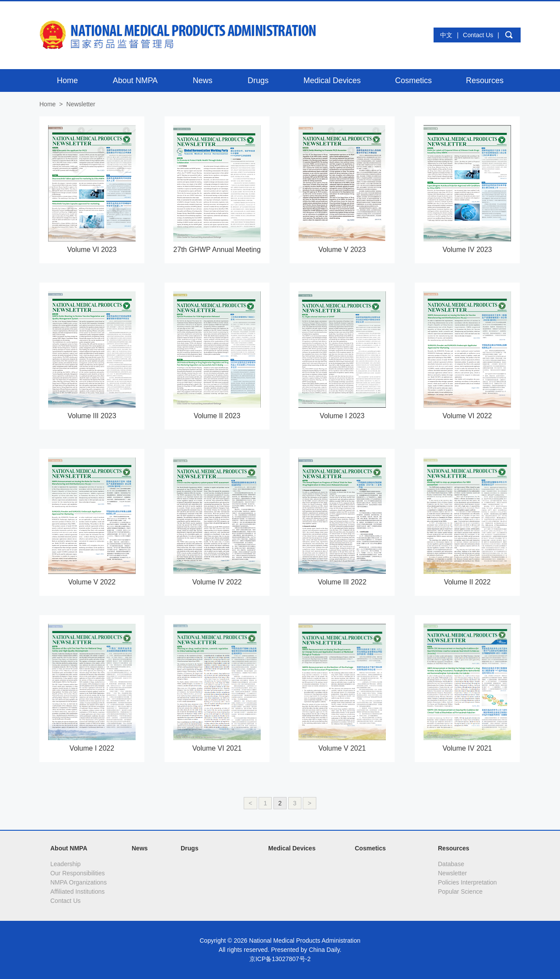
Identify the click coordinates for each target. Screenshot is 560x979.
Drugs (189, 848)
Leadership (65, 864)
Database (451, 864)
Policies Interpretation (467, 882)
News (140, 848)
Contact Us (478, 35)
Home (47, 104)
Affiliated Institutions (77, 892)
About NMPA (69, 848)
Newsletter (452, 873)
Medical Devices (292, 848)
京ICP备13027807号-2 (280, 959)
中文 (446, 35)
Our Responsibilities (78, 873)
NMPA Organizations (79, 882)
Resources (454, 848)
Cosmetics (370, 848)
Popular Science (460, 892)
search (509, 35)
